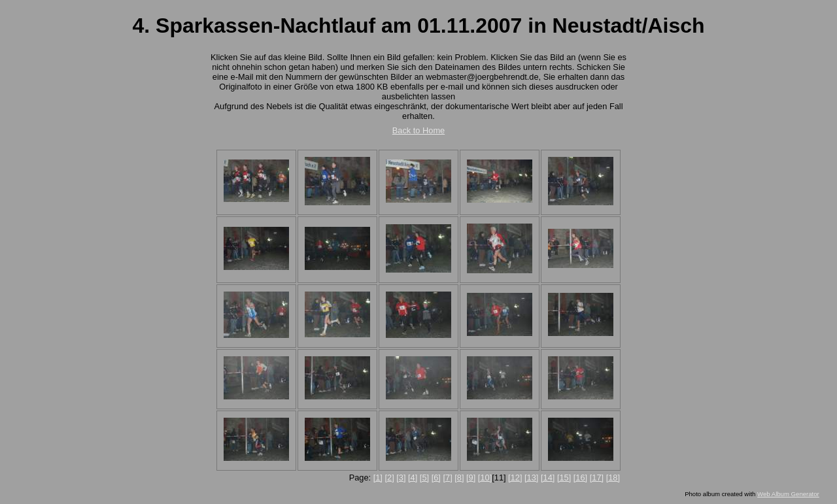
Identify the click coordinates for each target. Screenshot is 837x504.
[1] (378, 478)
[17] (597, 478)
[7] (447, 478)
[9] (471, 478)
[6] (436, 478)
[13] (531, 478)
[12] (515, 478)
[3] (401, 478)
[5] (424, 478)
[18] (613, 478)
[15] (564, 478)
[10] (485, 478)
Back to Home (418, 130)
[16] (580, 478)
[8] (459, 478)
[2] (389, 478)
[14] (548, 478)
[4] (413, 478)
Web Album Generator (788, 494)
